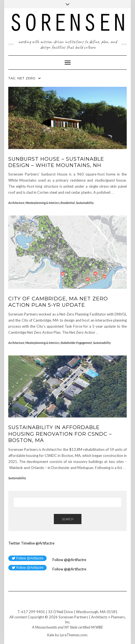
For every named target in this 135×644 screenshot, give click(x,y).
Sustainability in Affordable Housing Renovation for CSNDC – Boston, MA (60, 434)
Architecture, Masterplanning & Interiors (34, 203)
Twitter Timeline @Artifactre (31, 543)
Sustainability (85, 203)
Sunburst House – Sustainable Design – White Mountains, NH (56, 162)
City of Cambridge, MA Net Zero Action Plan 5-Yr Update (58, 302)
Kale (51, 635)
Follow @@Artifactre (69, 560)
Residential (68, 203)
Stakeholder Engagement (76, 343)
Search (68, 519)
